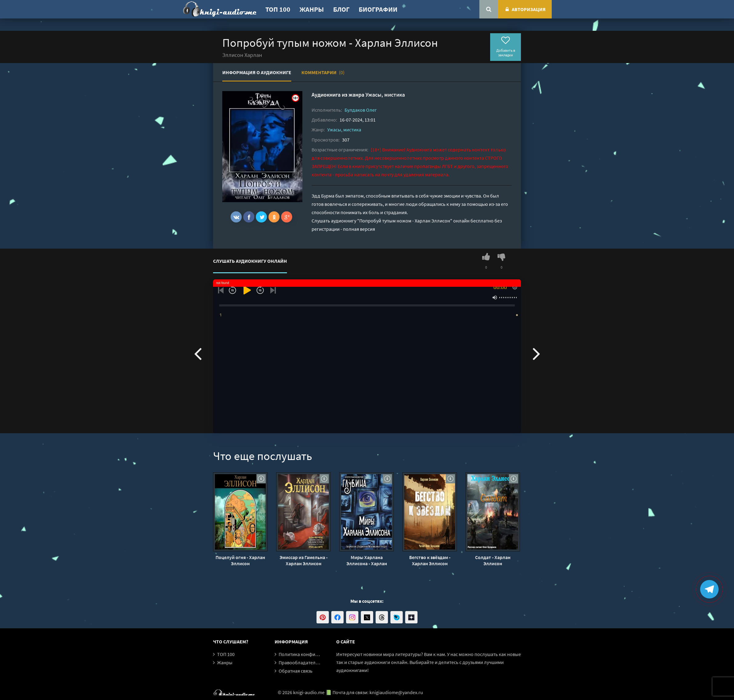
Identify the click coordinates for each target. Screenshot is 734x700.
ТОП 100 (278, 9)
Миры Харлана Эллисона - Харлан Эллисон (367, 560)
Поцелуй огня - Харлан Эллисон (240, 560)
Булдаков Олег (361, 110)
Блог (341, 9)
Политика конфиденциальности (314, 654)
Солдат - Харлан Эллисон (493, 560)
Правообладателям (300, 662)
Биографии (378, 9)
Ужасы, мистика (385, 95)
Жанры (312, 9)
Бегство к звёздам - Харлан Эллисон (430, 560)
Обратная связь (296, 671)
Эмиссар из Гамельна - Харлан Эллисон (304, 560)
